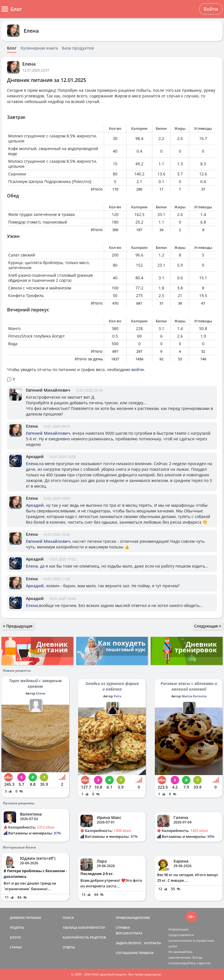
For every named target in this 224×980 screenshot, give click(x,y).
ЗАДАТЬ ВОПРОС (129, 943)
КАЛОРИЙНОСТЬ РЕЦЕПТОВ (84, 937)
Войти (211, 9)
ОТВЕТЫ (69, 947)
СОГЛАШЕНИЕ (127, 953)
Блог (12, 48)
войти (138, 370)
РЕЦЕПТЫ (17, 927)
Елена (31, 31)
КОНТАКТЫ (153, 943)
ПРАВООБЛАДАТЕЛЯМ (133, 918)
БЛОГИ (15, 937)
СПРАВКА (123, 927)
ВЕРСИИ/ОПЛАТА (129, 933)
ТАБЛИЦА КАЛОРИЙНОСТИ (84, 927)
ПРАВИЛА (146, 953)
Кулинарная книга (39, 48)
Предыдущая (18, 626)
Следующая (208, 626)
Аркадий (35, 456)
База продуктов (78, 48)
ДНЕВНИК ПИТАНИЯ (25, 918)
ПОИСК (68, 918)
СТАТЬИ (16, 947)
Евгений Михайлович (48, 390)
